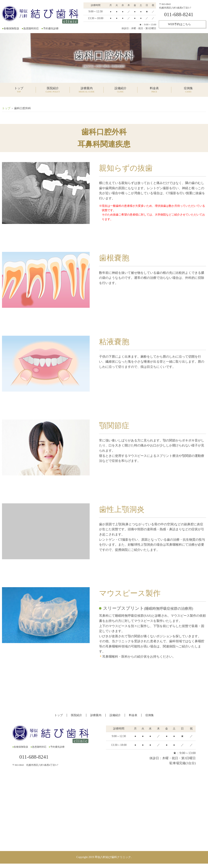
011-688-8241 (179, 14)
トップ (6, 108)
